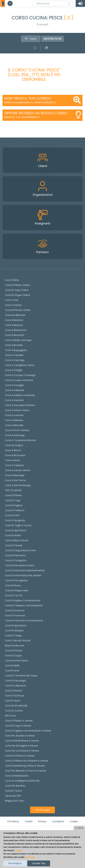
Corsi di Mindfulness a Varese (22, 741)
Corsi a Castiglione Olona (20, 365)
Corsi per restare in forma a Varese (26, 771)
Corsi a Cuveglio (14, 385)
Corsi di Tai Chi (14, 595)
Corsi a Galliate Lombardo (20, 395)
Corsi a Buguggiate (16, 350)
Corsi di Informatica (17, 661)
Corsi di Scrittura (15, 696)
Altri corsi (10, 716)
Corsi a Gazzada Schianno (20, 405)
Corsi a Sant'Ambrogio (18, 485)
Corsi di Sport (13, 701)
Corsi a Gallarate (15, 390)
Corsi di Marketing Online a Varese (25, 766)
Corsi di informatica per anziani (23, 575)
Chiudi (18, 850)
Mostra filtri (53, 39)
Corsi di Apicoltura (16, 626)
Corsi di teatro (14, 791)
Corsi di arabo (13, 535)
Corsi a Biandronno (16, 330)
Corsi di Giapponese (17, 590)
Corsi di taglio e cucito (18, 525)
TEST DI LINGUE (13, 490)
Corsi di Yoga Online (17, 290)
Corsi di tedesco (15, 510)
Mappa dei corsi (14, 801)
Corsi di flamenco (15, 555)
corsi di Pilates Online (17, 285)
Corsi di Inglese (14, 505)
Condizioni (58, 822)
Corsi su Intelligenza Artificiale (22, 781)
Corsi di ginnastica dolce (20, 565)
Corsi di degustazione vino (20, 550)
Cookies (79, 828)
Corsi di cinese (14, 545)
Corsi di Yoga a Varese (18, 726)
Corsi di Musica (14, 691)
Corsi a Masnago (15, 475)
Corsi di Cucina (14, 711)
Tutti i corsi (12, 300)
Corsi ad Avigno (14, 445)
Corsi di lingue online (17, 295)
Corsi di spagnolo (15, 520)
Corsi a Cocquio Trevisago (20, 375)
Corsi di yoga (13, 500)
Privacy (42, 822)
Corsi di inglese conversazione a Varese (28, 731)
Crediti (29, 822)
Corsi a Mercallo (14, 425)
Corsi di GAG (12, 515)
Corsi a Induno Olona (17, 410)
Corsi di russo (13, 585)
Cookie (74, 822)
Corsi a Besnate (14, 320)
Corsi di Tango (13, 636)
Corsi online (12, 280)
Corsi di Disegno (14, 631)
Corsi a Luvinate (14, 415)
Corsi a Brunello (14, 345)
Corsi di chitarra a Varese (20, 756)
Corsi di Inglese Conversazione (23, 600)
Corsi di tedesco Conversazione (24, 605)
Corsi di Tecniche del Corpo (21, 676)
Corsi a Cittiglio (14, 370)
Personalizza (15, 863)
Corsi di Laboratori (15, 686)
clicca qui (30, 857)
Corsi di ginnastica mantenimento (25, 570)
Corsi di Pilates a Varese (19, 721)
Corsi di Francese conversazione (24, 621)
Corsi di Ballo (12, 666)
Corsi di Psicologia (15, 681)
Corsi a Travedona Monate (20, 440)
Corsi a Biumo (13, 450)
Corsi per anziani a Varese (20, 736)
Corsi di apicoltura (16, 530)
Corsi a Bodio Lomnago (18, 340)
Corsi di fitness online (18, 310)
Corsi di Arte (12, 671)
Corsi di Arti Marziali (16, 706)
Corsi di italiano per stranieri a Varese (27, 761)
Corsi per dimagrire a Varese (21, 746)
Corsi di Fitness (14, 651)
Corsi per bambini (15, 786)
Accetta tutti (39, 863)
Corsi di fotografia (16, 560)
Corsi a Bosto (13, 460)
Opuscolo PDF (13, 796)
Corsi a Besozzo (14, 325)
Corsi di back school (17, 540)
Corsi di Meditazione (17, 776)
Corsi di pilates (13, 495)
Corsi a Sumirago (15, 435)
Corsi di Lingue (13, 656)
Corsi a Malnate (14, 420)
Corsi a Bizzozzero (15, 455)
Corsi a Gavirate (14, 400)
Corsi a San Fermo (16, 480)
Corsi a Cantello (14, 355)
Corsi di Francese (15, 615)
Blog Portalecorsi (15, 646)
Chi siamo (13, 822)
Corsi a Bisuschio (15, 335)
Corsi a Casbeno (15, 465)
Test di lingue (42, 810)
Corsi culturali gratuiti (18, 641)
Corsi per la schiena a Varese (22, 751)
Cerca (31, 39)
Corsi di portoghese (16, 580)
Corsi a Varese (13, 305)
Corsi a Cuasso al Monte (19, 380)
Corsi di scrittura (15, 610)
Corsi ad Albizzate (15, 315)
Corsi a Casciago (15, 360)
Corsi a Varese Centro (18, 470)
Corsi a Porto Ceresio (17, 430)
